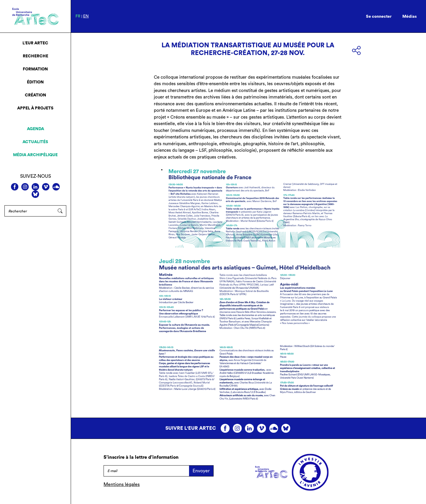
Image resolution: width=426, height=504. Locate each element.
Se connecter (379, 17)
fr (78, 16)
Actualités (35, 142)
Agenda (35, 129)
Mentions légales (122, 484)
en (86, 16)
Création (35, 95)
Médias (410, 17)
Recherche (35, 56)
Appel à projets (35, 108)
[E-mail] (146, 471)
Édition (35, 82)
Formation (35, 69)
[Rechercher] (29, 211)
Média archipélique (35, 155)
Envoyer (201, 471)
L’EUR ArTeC (35, 43)
